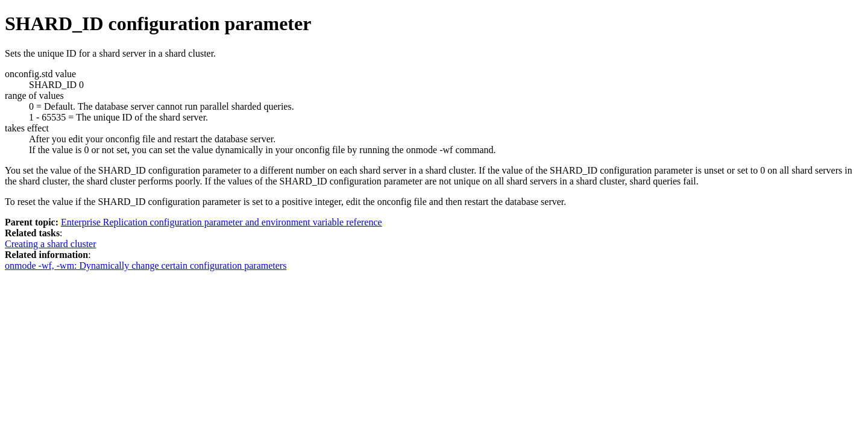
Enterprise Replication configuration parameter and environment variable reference (222, 222)
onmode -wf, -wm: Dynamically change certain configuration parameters (146, 266)
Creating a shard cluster (51, 244)
